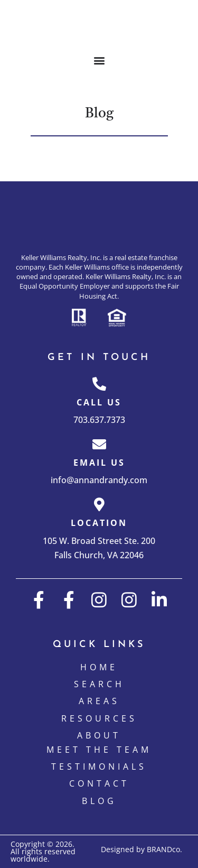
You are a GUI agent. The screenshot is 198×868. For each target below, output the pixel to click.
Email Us (99, 463)
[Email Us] (99, 444)
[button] (99, 60)
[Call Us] (99, 384)
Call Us (99, 402)
